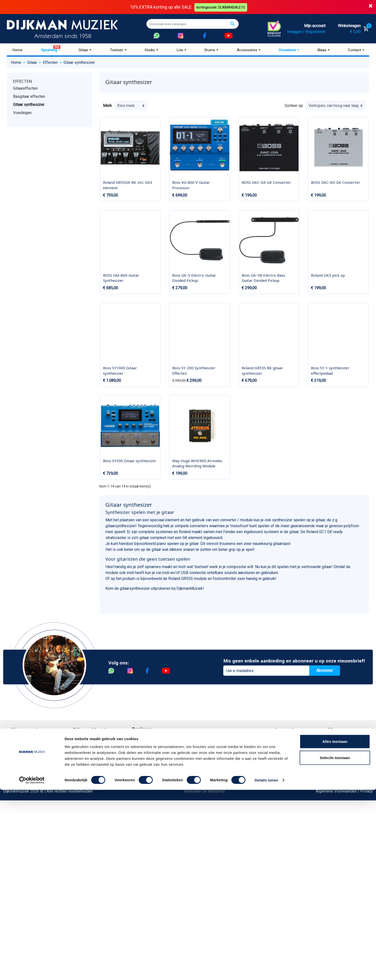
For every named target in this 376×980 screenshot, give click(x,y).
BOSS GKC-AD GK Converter (336, 182)
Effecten (23, 81)
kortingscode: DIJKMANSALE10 (221, 7)
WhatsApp (19, 821)
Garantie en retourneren (31, 758)
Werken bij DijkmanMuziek (96, 758)
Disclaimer (20, 797)
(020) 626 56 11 (293, 758)
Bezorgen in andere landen (34, 852)
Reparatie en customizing (33, 789)
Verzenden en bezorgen (31, 766)
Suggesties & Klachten (30, 813)
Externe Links (22, 868)
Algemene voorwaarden (31, 773)
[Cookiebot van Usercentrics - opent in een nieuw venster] (32, 970)
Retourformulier (24, 829)
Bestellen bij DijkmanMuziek (35, 742)
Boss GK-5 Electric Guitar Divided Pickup (194, 278)
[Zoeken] (193, 24)
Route (284, 773)
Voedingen (22, 112)
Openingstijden (292, 766)
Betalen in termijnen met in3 (34, 844)
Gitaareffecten (25, 88)
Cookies (18, 836)
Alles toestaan (335, 932)
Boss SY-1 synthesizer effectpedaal (330, 371)
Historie (80, 750)
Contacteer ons (24, 860)
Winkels (80, 773)
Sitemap (80, 766)
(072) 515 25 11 (345, 758)
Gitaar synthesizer (29, 104)
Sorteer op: (294, 106)
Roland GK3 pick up (328, 275)
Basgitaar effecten (29, 96)
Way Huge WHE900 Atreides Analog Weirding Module (197, 463)
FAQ (14, 781)
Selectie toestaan (335, 948)
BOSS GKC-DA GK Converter (266, 182)
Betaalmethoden (25, 750)
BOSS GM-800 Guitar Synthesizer (121, 278)
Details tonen (266, 970)
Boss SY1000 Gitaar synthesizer (120, 371)
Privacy (17, 805)
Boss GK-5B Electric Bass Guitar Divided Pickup (263, 278)
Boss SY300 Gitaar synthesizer (130, 460)
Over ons (81, 742)
